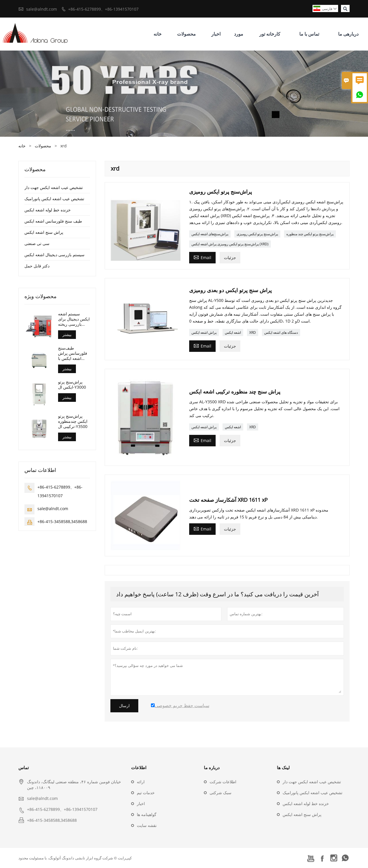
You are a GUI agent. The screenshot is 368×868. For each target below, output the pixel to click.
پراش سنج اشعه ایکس (44, 232)
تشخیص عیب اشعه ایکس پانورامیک (54, 199)
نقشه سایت (147, 825)
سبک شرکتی (221, 793)
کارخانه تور (270, 34)
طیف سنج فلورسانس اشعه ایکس (53, 221)
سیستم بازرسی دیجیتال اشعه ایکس (54, 255)
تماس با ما (309, 34)
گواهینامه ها (147, 814)
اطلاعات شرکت (223, 782)
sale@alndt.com (42, 9)
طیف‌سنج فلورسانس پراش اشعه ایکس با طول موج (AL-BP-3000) (73, 353)
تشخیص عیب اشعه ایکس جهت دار (54, 187)
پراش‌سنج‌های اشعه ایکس (210, 234)
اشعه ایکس (233, 332)
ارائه (141, 782)
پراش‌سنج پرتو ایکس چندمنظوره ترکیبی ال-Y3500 (73, 421)
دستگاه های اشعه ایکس (281, 332)
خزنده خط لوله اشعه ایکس (48, 210)
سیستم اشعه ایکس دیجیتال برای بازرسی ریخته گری (74, 319)
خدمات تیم (146, 793)
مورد (239, 34)
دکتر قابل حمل (37, 266)
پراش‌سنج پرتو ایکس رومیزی (257, 234)
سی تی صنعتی (37, 243)
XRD (253, 332)
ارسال (124, 706)
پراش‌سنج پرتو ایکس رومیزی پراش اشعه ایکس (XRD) (230, 244)
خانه (158, 34)
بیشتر (67, 334)
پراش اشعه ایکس (204, 332)
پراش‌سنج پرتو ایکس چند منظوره (310, 234)
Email (202, 257)
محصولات (186, 34)
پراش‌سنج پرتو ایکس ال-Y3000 (72, 385)
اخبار (216, 34)
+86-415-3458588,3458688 (62, 521)
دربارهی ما (348, 34)
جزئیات (230, 257)
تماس (24, 767)
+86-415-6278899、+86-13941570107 (103, 9)
